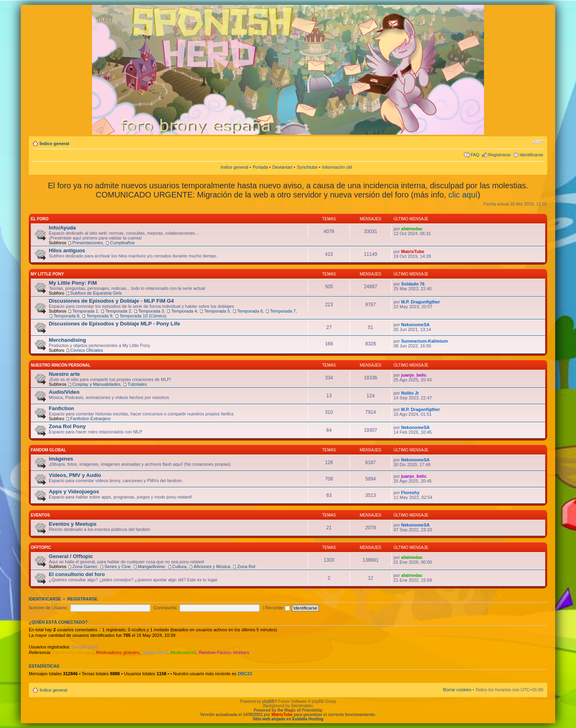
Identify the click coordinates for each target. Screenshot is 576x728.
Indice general (234, 167)
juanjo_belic (414, 375)
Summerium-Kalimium (425, 341)
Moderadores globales (118, 652)
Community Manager (73, 652)
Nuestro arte (64, 374)
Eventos (40, 515)
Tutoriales (137, 384)
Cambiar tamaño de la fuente (537, 142)
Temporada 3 (151, 311)
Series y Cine (117, 566)
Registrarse (499, 155)
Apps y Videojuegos (74, 492)
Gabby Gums (155, 652)
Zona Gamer (85, 566)
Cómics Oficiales (87, 350)
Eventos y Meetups (73, 524)
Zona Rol (246, 566)
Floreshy (410, 493)
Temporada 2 (118, 311)
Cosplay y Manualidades (96, 384)
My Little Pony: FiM (73, 283)
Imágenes (61, 459)
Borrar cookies (457, 690)
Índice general (54, 144)
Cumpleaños (122, 243)
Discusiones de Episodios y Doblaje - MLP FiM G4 (111, 301)
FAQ (475, 155)
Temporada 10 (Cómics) (143, 316)
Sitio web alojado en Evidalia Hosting (288, 719)
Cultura (179, 566)
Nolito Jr (410, 393)
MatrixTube (413, 251)
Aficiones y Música (212, 566)
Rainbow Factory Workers (224, 652)
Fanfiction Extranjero (91, 419)
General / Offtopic (71, 556)
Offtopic (41, 547)
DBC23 (245, 674)
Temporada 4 (184, 311)
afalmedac (412, 229)
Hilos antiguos (67, 250)
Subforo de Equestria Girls (96, 293)
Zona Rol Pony (67, 426)
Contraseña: (166, 608)
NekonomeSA (416, 325)
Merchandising (67, 340)
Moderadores (183, 652)
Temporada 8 (66, 316)
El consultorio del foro (77, 574)
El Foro (40, 219)
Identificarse (531, 155)
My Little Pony (47, 274)
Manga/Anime (152, 566)
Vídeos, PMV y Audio (75, 475)
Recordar (277, 608)
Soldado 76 (413, 284)
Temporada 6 (250, 311)
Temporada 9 (99, 316)
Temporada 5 (217, 311)
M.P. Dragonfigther (421, 302)
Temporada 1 (85, 311)
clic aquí (463, 195)
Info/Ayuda (62, 228)
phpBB (268, 701)
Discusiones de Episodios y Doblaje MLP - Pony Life (114, 324)
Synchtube (307, 167)
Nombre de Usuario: (48, 608)
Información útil (337, 167)
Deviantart (282, 167)
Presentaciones (88, 243)
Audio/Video (64, 392)
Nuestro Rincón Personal (61, 365)
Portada (260, 167)
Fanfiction (61, 408)
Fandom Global (48, 450)
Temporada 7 (283, 311)
